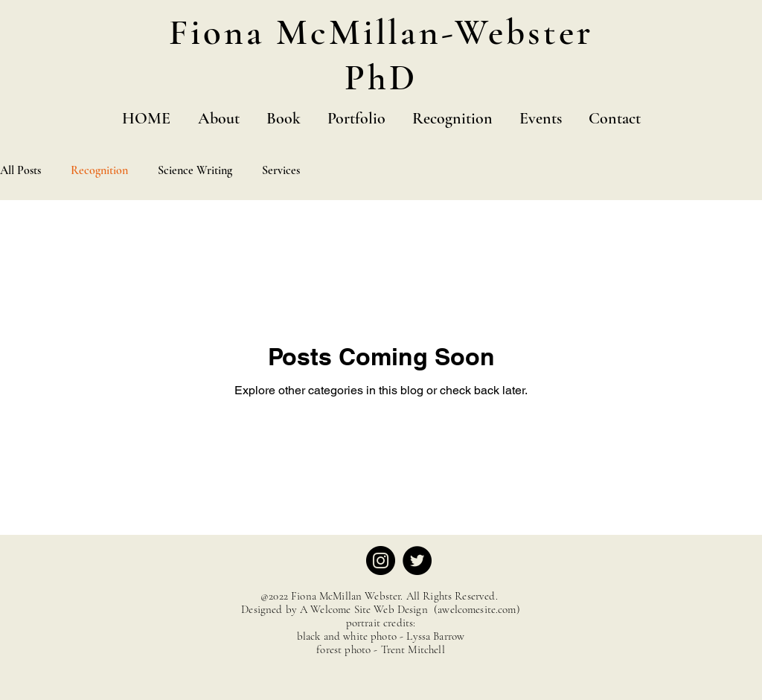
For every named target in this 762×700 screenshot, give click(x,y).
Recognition (99, 170)
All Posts (20, 170)
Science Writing (195, 170)
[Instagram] (381, 561)
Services (281, 170)
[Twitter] (417, 561)
